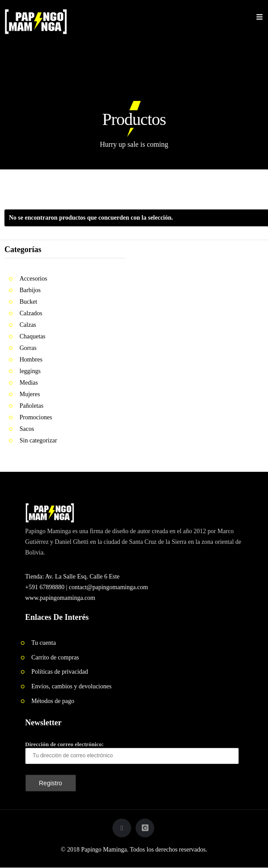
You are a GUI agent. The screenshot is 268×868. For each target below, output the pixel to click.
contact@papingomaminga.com (108, 587)
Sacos (27, 429)
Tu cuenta (44, 643)
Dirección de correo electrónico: (132, 752)
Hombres (31, 360)
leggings (30, 371)
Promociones (36, 417)
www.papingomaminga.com (60, 598)
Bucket (28, 302)
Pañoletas (32, 406)
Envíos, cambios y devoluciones (72, 686)
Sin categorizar (38, 440)
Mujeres (30, 394)
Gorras (28, 348)
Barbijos (30, 290)
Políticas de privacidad (60, 672)
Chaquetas (32, 336)
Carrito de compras (55, 657)
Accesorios (33, 279)
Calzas (28, 325)
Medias (29, 383)
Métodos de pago (53, 701)
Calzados (31, 313)
